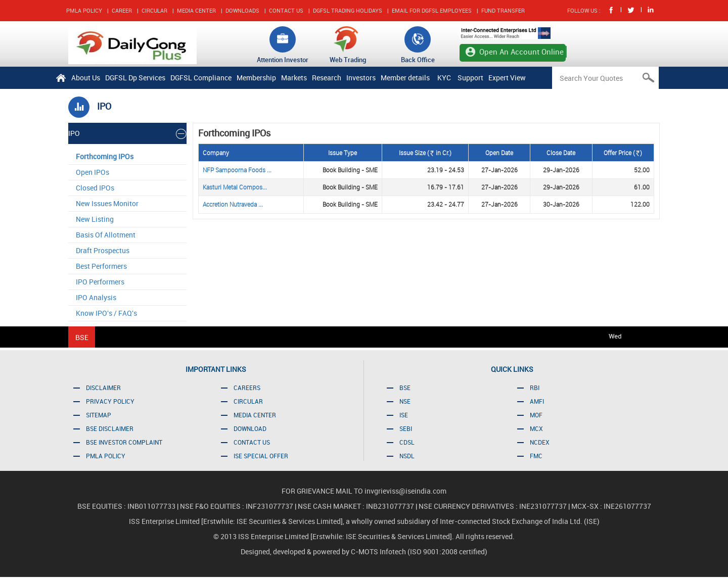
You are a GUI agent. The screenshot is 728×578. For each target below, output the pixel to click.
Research (327, 78)
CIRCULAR (154, 10)
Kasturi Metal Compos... (235, 187)
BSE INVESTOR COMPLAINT (124, 442)
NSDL (407, 456)
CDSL (407, 442)
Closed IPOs (95, 188)
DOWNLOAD (250, 428)
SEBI (406, 428)
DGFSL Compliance (201, 78)
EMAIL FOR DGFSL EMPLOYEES (432, 10)
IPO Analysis (96, 297)
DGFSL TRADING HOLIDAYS (348, 10)
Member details (405, 78)
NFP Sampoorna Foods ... (237, 170)
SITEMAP (99, 415)
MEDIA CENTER (196, 10)
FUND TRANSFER (503, 10)
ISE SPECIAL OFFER (261, 456)
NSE (405, 401)
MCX (536, 428)
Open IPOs (93, 172)
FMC (536, 456)
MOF (536, 415)
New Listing (95, 219)
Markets (294, 78)
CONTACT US (286, 10)
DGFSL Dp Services (135, 78)
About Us (86, 78)
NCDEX (540, 442)
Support (470, 78)
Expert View (507, 78)
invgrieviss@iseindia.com (405, 491)
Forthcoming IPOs (105, 156)
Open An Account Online (521, 52)
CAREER (122, 10)
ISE (404, 415)
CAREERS (247, 388)
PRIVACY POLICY (110, 401)
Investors (361, 78)
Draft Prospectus (103, 250)
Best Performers (101, 266)
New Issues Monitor (107, 203)
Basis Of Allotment (106, 235)
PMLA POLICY (84, 10)
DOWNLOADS (242, 10)
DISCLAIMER (103, 388)
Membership (256, 78)
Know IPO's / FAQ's (106, 313)
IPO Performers (100, 282)
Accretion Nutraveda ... (233, 204)
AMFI (537, 401)
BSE (405, 388)
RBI (535, 388)
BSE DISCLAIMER (110, 428)
